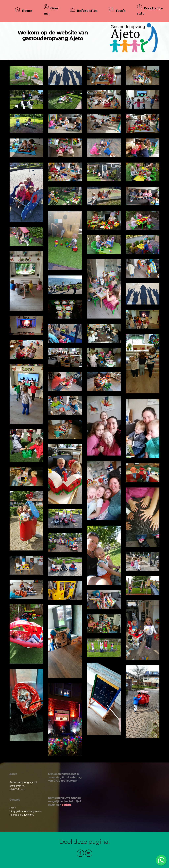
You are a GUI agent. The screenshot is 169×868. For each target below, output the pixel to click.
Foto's (117, 11)
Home (24, 11)
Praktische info (150, 11)
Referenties (84, 11)
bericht (66, 805)
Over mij (51, 11)
